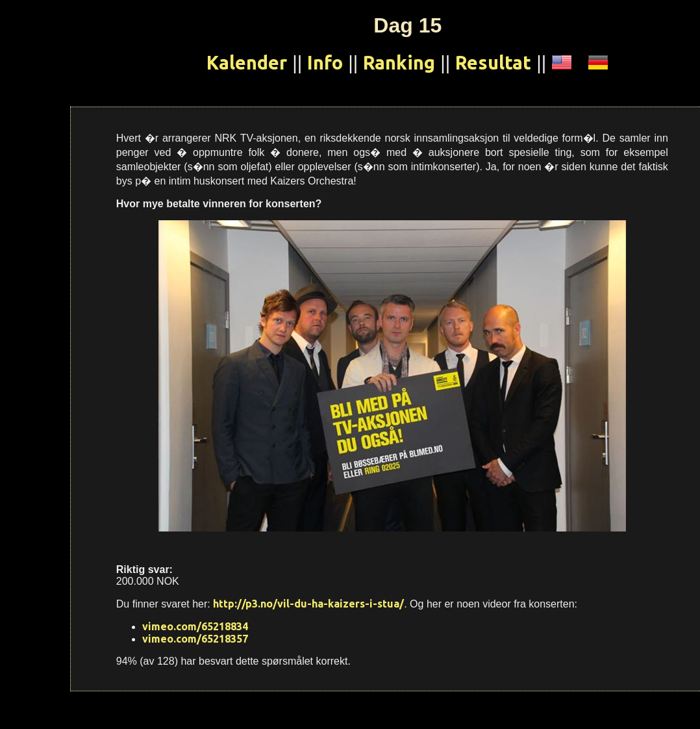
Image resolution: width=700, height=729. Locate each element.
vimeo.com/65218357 (195, 639)
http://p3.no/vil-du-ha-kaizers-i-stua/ (308, 604)
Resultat (493, 62)
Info (325, 62)
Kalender (247, 62)
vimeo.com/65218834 (195, 626)
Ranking (399, 62)
